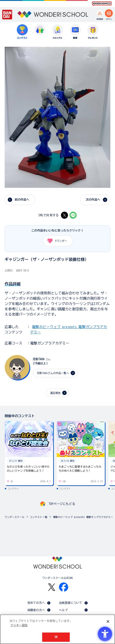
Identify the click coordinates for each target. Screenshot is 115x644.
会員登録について (71, 603)
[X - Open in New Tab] (64, 215)
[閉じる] (108, 621)
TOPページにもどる (62, 504)
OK (56, 637)
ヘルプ (63, 610)
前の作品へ (22, 200)
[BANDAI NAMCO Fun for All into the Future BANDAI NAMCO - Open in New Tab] (102, 4)
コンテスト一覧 (39, 517)
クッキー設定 (19, 625)
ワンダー (56, 241)
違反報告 (56, 393)
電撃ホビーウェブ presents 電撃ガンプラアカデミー (83, 517)
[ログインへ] (109, 13)
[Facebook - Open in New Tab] (64, 587)
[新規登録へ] (100, 13)
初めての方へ (36, 603)
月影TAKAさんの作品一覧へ (53, 373)
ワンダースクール (14, 517)
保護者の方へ (36, 610)
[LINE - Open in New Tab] (73, 215)
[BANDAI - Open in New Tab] (7, 15)
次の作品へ (93, 200)
